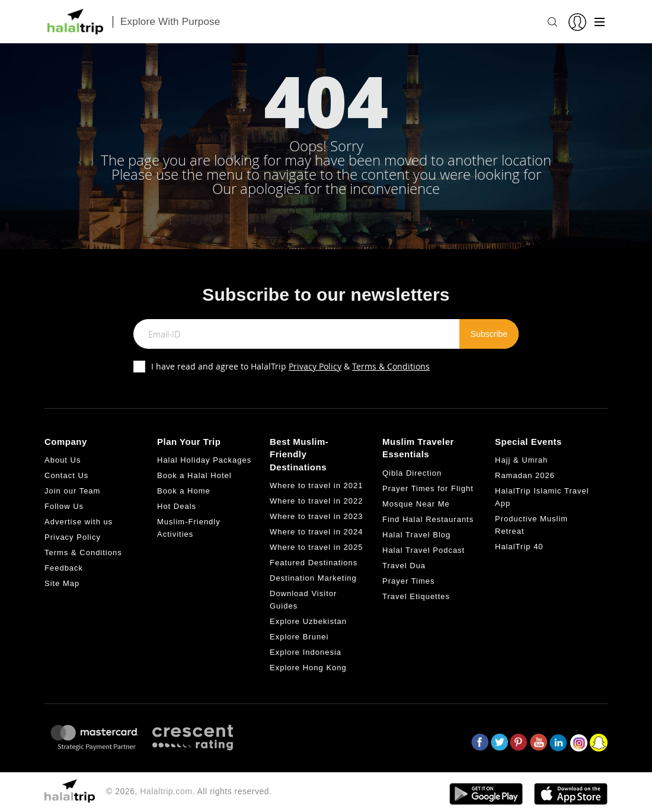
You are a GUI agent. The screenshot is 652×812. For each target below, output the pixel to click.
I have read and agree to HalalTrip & (290, 366)
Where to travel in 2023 (316, 516)
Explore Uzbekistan (308, 621)
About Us (63, 460)
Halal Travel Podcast (424, 550)
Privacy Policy (315, 366)
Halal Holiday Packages (204, 460)
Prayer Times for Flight (428, 488)
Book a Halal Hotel (194, 475)
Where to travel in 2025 (316, 547)
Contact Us (66, 475)
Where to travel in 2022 (316, 501)
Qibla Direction (412, 473)
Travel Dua (404, 566)
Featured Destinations (314, 563)
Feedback (64, 568)
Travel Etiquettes (416, 596)
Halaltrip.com (166, 791)
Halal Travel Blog (416, 535)
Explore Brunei (299, 637)
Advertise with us (79, 522)
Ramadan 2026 (525, 475)
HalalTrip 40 (519, 547)
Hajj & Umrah (521, 460)
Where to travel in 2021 (316, 485)
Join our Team (72, 491)
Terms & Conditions (391, 366)
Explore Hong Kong (308, 668)
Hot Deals (177, 506)
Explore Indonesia (306, 652)
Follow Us (64, 506)
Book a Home (184, 491)
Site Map (62, 583)
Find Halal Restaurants (428, 519)
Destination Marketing (313, 578)
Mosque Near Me (416, 504)
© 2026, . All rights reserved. (189, 791)
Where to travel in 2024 (316, 532)
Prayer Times (409, 581)
